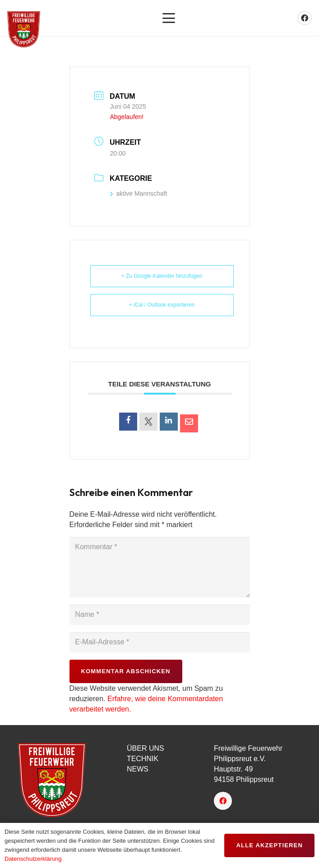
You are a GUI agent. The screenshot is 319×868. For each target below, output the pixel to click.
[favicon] (24, 29)
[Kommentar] (160, 567)
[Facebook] (305, 18)
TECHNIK (143, 759)
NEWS (138, 769)
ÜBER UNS (146, 748)
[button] (169, 18)
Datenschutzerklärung (33, 859)
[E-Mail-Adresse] (160, 642)
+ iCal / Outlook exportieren (162, 305)
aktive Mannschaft (139, 193)
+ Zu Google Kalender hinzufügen (162, 276)
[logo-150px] (62, 780)
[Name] (160, 615)
